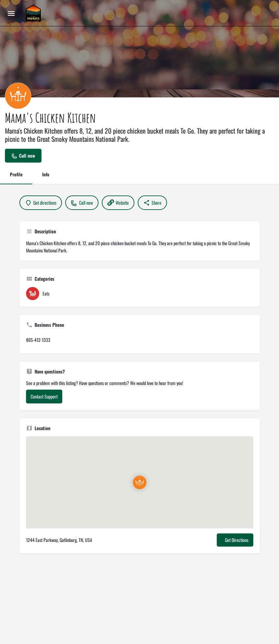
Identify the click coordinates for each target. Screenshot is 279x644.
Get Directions (237, 540)
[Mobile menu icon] (11, 13)
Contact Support (44, 396)
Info (46, 174)
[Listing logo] (18, 96)
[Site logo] (34, 13)
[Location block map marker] (140, 482)
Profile (16, 174)
